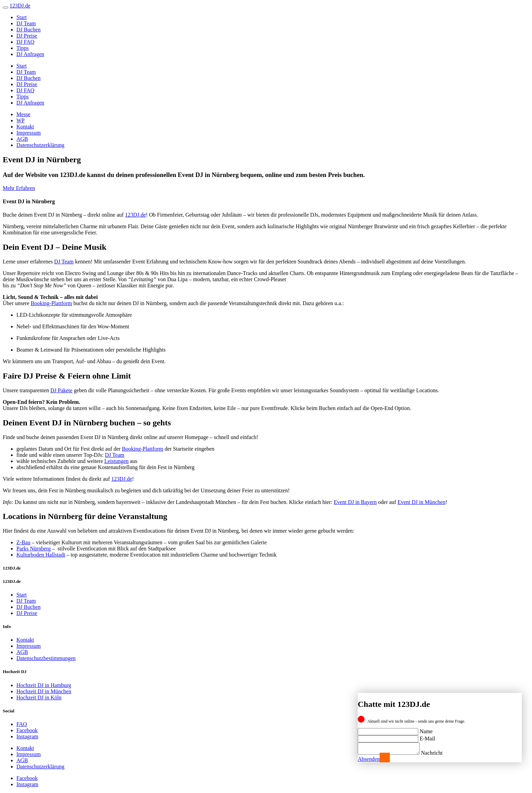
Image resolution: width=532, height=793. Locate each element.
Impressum (29, 133)
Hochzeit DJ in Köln (39, 698)
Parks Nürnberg (34, 549)
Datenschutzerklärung (40, 145)
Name (426, 729)
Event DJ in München (421, 502)
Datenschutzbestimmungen (46, 658)
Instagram (27, 736)
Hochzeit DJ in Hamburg (44, 685)
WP (21, 120)
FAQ (22, 724)
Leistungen (116, 461)
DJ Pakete (62, 390)
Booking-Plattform (51, 303)
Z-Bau (23, 542)
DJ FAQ (25, 42)
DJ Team (26, 23)
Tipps (23, 48)
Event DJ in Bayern (355, 502)
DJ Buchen (29, 30)
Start (22, 17)
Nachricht (439, 753)
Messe (23, 114)
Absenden (369, 759)
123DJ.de (135, 215)
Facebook (27, 730)
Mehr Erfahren (19, 188)
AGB (22, 139)
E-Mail (427, 736)
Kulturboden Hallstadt (41, 555)
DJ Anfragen (30, 54)
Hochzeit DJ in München (44, 691)
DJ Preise (27, 36)
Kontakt (25, 127)
